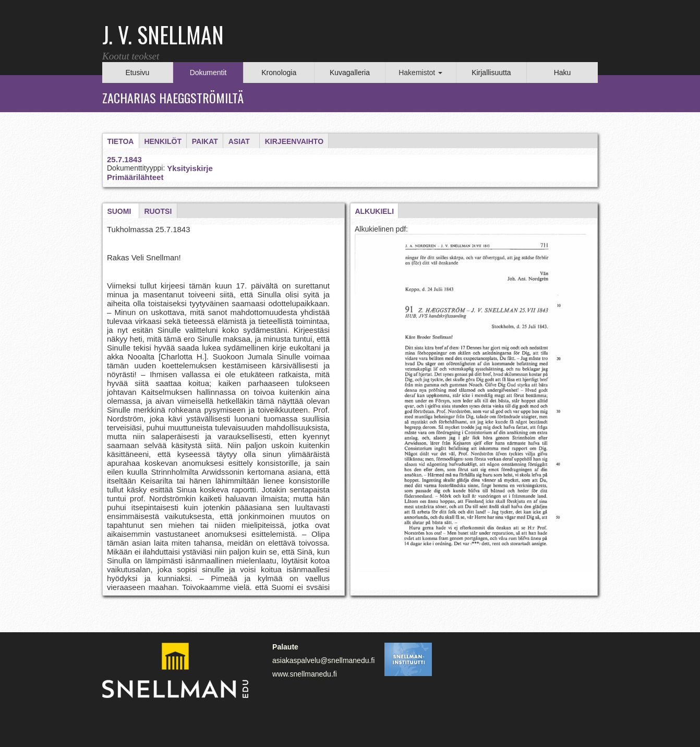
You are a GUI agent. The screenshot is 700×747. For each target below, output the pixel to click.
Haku (563, 73)
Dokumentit (208, 73)
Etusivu (137, 73)
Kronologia (279, 73)
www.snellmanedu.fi (305, 674)
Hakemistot (420, 73)
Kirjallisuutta (491, 73)
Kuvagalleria (350, 73)
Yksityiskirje (190, 168)
